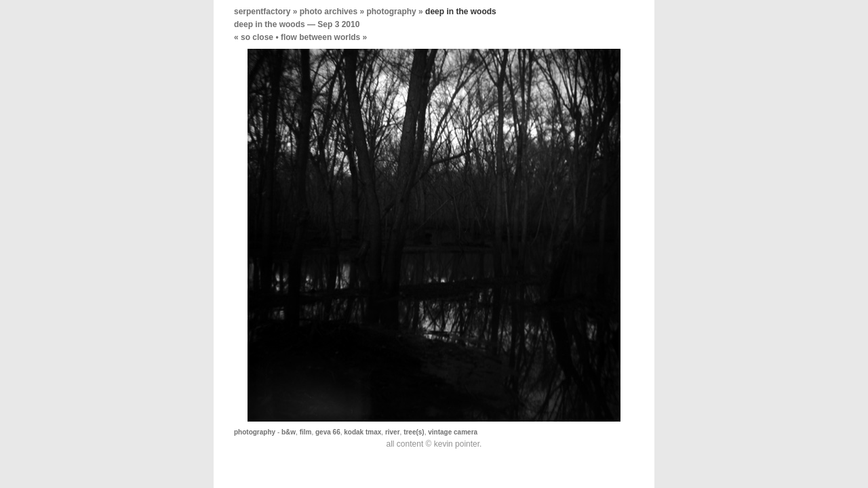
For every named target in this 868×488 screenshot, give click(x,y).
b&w (289, 432)
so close (257, 37)
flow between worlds (320, 37)
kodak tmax (362, 432)
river (393, 432)
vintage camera (453, 432)
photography (391, 12)
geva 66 (328, 432)
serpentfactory (262, 12)
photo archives (329, 12)
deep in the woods (270, 24)
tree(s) (414, 432)
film (306, 432)
